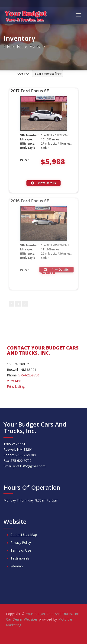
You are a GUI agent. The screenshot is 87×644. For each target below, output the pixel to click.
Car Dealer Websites (22, 619)
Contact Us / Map (24, 535)
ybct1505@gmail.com (29, 466)
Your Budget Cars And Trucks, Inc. (53, 614)
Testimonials (20, 558)
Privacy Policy (21, 542)
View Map (14, 381)
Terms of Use (21, 550)
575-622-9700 (29, 375)
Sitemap (17, 566)
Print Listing (16, 386)
